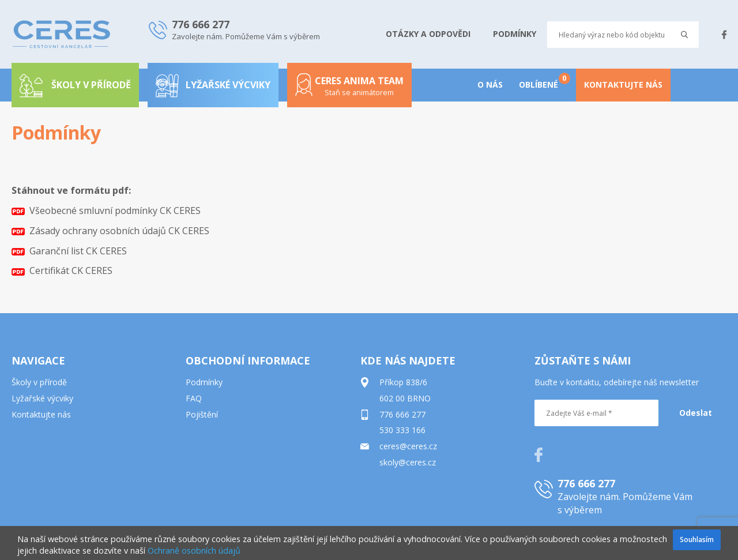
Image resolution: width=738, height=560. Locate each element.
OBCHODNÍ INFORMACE (248, 360)
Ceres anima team (349, 90)
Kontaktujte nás (41, 414)
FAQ (194, 398)
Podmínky (204, 382)
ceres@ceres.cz (408, 446)
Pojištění (202, 414)
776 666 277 (402, 414)
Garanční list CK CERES (69, 251)
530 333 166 (402, 430)
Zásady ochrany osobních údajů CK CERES (110, 231)
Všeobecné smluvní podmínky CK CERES (106, 211)
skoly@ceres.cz (408, 462)
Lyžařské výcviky (213, 85)
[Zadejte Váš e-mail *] (596, 413)
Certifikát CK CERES (62, 270)
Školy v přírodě (39, 382)
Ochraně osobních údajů (194, 550)
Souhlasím (697, 540)
